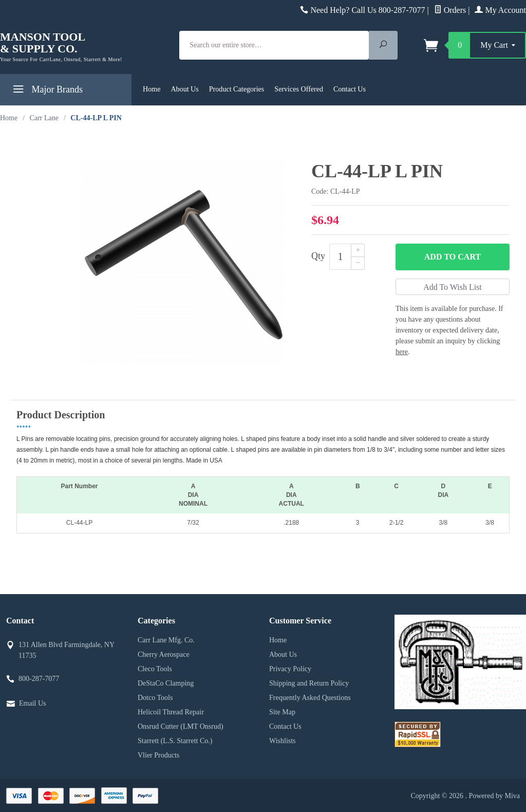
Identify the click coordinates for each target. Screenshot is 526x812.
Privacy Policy (290, 669)
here (402, 352)
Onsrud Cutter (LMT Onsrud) (181, 726)
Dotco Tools (155, 698)
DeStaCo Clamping (166, 683)
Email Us (33, 703)
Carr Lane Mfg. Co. (166, 640)
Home (152, 89)
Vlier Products (158, 755)
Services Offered (299, 89)
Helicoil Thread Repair (171, 712)
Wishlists (283, 741)
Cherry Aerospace (164, 654)
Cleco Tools (155, 669)
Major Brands (46, 91)
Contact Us (350, 89)
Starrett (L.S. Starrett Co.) (175, 741)
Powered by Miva (494, 796)
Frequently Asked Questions (310, 698)
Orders (450, 10)
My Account (500, 10)
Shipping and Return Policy (309, 683)
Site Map (282, 712)
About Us (184, 89)
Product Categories (237, 89)
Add (453, 257)
